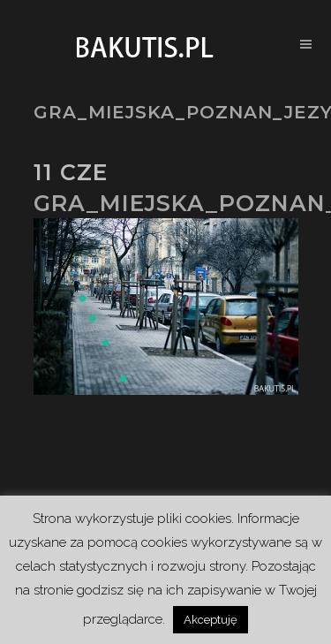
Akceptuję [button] (211, 620)
